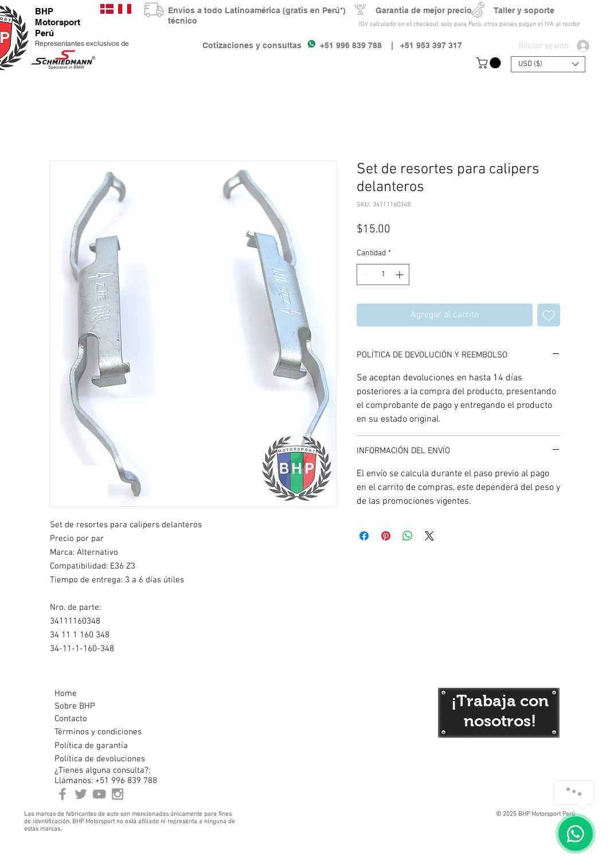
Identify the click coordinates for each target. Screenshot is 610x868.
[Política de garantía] (91, 746)
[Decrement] (365, 275)
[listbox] (548, 64)
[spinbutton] (383, 275)
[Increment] (400, 275)
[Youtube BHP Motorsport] (99, 794)
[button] (490, 63)
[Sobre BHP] (95, 706)
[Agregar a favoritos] (549, 315)
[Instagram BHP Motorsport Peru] (118, 794)
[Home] (95, 694)
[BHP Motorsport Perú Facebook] (62, 794)
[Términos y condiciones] (98, 732)
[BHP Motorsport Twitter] (81, 794)
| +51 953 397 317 (422, 45)
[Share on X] (429, 536)
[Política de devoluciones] (100, 759)
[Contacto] (95, 719)
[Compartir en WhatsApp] (408, 536)
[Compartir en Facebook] (364, 536)
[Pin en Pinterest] (386, 536)
